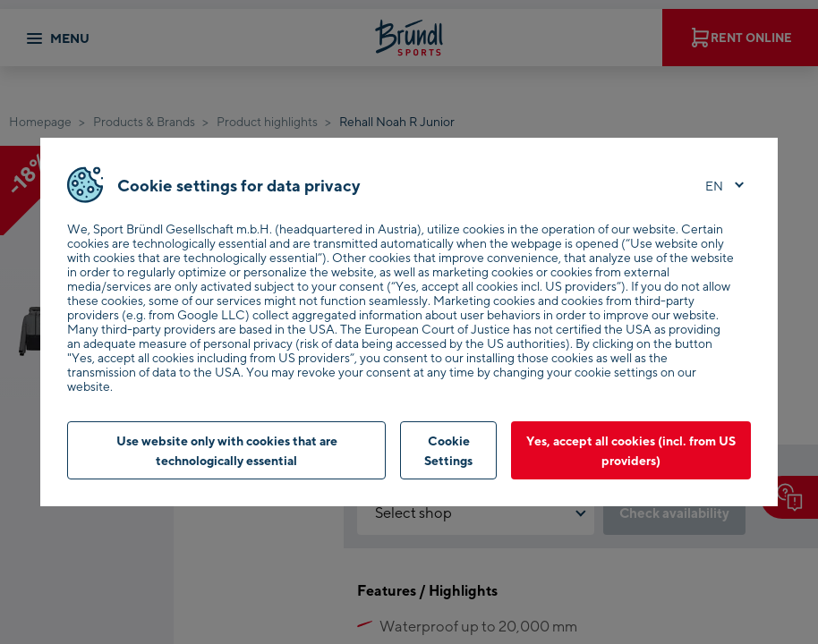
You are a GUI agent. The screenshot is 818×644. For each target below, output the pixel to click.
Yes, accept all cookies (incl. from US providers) (631, 450)
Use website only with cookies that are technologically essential (227, 450)
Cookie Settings (448, 450)
